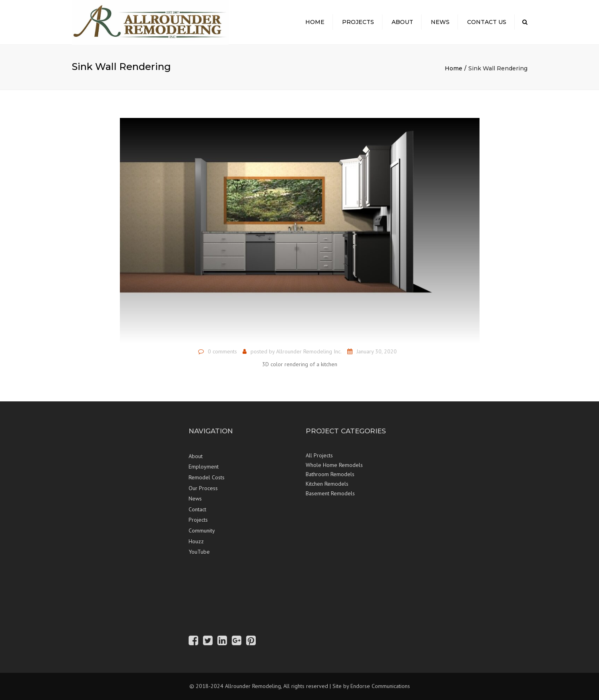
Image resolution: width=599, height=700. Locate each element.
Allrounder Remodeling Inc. (309, 351)
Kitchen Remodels (327, 484)
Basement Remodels (330, 493)
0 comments (222, 351)
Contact (197, 509)
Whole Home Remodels (334, 465)
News (440, 22)
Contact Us (487, 22)
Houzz (196, 541)
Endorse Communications (380, 686)
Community (202, 530)
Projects (358, 22)
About (402, 22)
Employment (204, 467)
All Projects (319, 455)
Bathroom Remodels (330, 474)
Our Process (203, 488)
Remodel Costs (207, 477)
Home (315, 22)
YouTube (199, 552)
